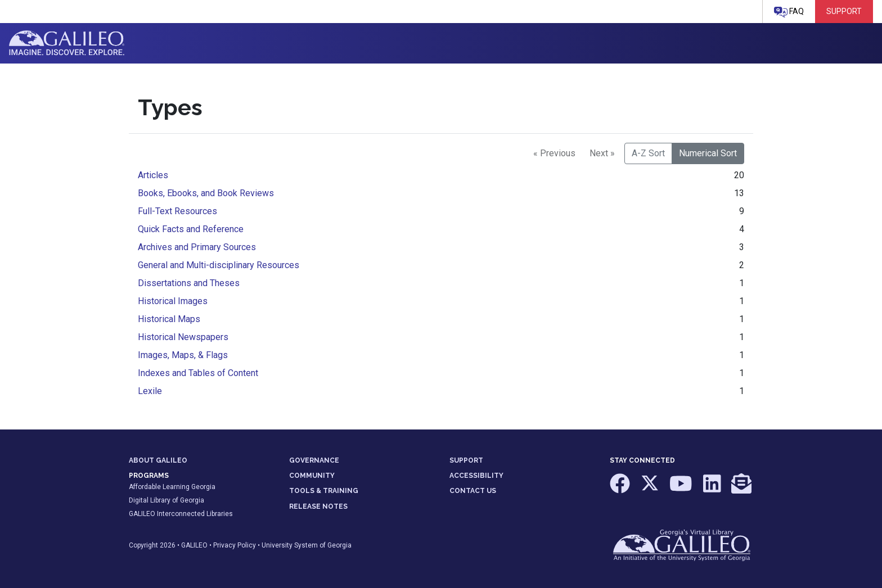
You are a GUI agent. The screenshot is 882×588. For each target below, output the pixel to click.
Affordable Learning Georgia (172, 487)
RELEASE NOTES (318, 506)
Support (844, 11)
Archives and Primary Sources (197, 247)
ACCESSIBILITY (476, 476)
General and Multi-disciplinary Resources (219, 265)
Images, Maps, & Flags (183, 355)
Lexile (150, 391)
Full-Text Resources (177, 211)
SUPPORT (466, 460)
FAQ (789, 12)
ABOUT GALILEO (158, 460)
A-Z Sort (648, 153)
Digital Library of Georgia (166, 500)
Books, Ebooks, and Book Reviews (206, 193)
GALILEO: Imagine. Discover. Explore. (67, 43)
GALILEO (194, 545)
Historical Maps (169, 319)
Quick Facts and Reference (191, 229)
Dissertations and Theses (189, 283)
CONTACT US (473, 491)
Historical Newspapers (183, 337)
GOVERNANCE (314, 460)
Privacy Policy (235, 545)
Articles (153, 175)
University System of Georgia (307, 545)
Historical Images (173, 301)
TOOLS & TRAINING (324, 491)
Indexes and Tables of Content (198, 373)
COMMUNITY (312, 476)
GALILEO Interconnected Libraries (181, 514)
